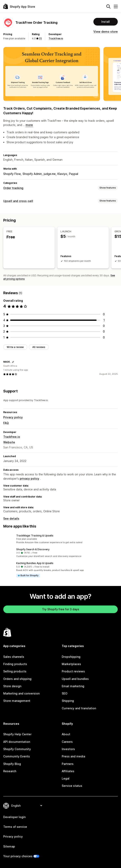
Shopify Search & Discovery (33, 549)
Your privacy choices (18, 856)
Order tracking (13, 188)
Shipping (68, 701)
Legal (66, 778)
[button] (61, 539)
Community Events (17, 756)
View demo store (106, 32)
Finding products (15, 664)
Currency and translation (79, 708)
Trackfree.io (56, 38)
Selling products (15, 671)
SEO (65, 693)
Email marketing (73, 686)
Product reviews (73, 671)
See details (11, 519)
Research (10, 771)
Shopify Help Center (17, 734)
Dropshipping (71, 657)
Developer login (14, 817)
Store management (17, 701)
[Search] (108, 6)
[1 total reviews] (104, 320)
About (66, 734)
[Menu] (116, 6)
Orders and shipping (17, 679)
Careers (67, 742)
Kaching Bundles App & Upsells (35, 563)
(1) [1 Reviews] (40, 38)
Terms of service (15, 827)
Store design (12, 686)
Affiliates (68, 771)
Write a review (15, 347)
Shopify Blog (12, 764)
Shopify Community (17, 749)
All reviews (39, 347)
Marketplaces (71, 664)
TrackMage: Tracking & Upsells (35, 535)
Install (106, 22)
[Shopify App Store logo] (19, 6)
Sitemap (9, 846)
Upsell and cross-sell (18, 201)
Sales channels (14, 657)
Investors (68, 749)
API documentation (17, 742)
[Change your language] (27, 806)
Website (9, 442)
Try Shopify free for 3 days (61, 609)
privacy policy (29, 478)
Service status (72, 786)
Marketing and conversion (21, 693)
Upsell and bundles (75, 679)
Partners (68, 764)
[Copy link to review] (13, 362)
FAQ (6, 423)
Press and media (73, 756)
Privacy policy (13, 417)
